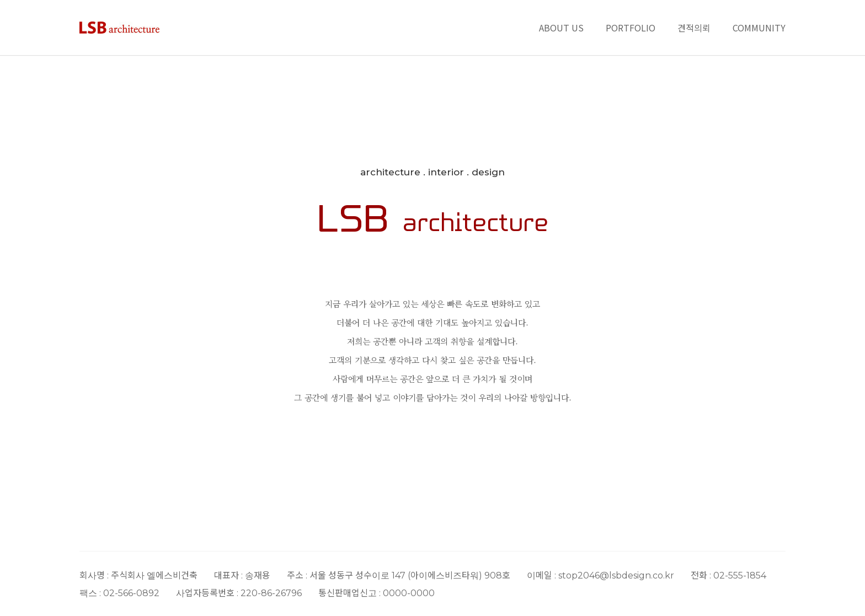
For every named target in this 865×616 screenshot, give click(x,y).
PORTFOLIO (631, 28)
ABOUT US (561, 28)
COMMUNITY (759, 28)
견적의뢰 (694, 28)
